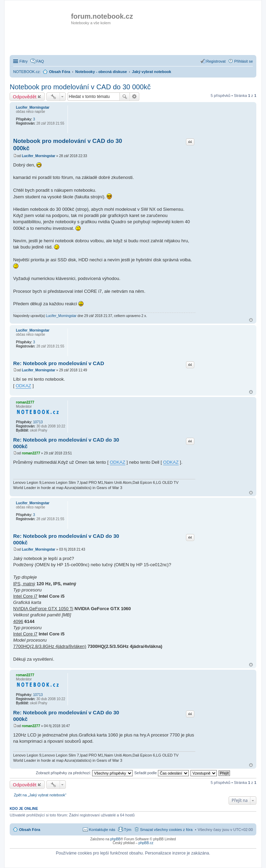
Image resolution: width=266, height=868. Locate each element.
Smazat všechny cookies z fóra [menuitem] (166, 830)
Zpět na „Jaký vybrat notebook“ (40, 795)
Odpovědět (25, 97)
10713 (38, 422)
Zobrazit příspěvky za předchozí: (84, 773)
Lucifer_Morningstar (33, 107)
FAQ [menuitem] (40, 61)
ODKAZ (23, 386)
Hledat (125, 97)
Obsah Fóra (30, 830)
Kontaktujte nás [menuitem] (102, 830)
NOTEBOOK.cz (26, 72)
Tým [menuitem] (128, 830)
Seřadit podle (162, 773)
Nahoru (251, 320)
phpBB (115, 839)
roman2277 (25, 402)
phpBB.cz (146, 843)
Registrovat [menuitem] (216, 61)
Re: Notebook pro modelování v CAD (59, 363)
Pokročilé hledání (135, 97)
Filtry (24, 61)
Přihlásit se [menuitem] (243, 61)
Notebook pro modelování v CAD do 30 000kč (80, 87)
